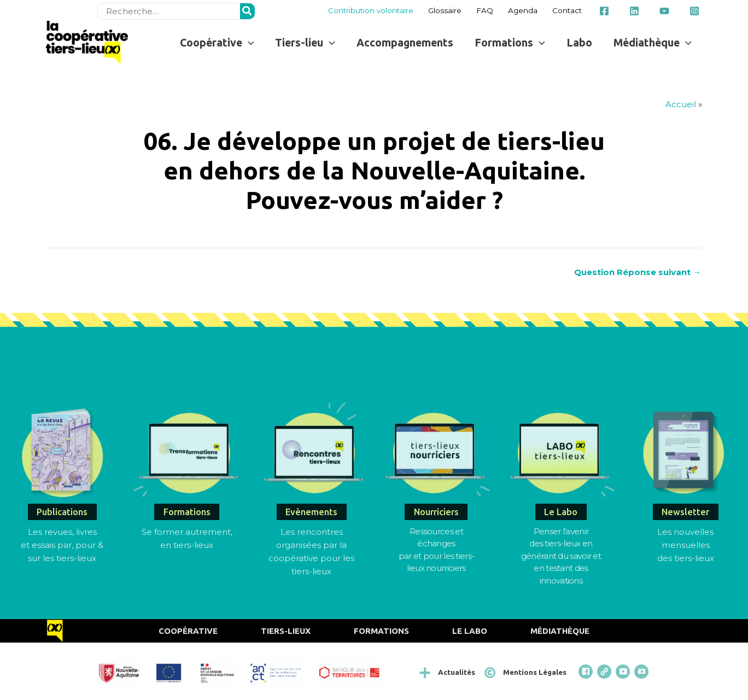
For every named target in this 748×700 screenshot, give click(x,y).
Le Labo (470, 631)
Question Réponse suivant (638, 272)
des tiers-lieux (686, 558)
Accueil (681, 104)
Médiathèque (560, 631)
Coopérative (188, 631)
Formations (381, 631)
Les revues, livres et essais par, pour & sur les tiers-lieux (62, 545)
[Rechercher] (248, 11)
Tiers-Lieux (286, 631)
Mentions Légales (535, 672)
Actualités (457, 672)
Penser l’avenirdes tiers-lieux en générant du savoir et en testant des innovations (561, 556)
